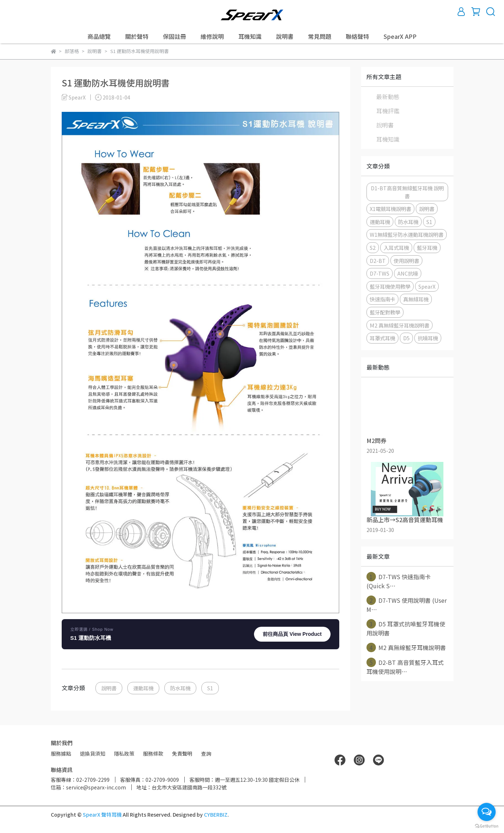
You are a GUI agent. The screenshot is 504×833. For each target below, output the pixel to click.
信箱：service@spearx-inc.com (88, 787)
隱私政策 (124, 753)
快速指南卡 (382, 299)
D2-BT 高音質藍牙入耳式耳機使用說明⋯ (405, 667)
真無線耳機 (416, 299)
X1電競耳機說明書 (390, 209)
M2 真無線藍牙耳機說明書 (399, 325)
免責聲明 (182, 753)
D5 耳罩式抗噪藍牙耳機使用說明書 (406, 628)
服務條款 (153, 753)
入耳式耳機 (396, 247)
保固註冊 (175, 36)
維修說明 (212, 36)
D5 (406, 338)
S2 (373, 247)
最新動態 (388, 97)
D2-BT (378, 261)
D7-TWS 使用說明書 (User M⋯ (407, 605)
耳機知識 (250, 36)
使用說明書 (406, 261)
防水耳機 (180, 688)
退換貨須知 (93, 753)
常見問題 (320, 36)
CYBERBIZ (216, 814)
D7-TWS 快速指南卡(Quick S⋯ (399, 581)
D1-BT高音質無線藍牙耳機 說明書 (407, 192)
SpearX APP (400, 36)
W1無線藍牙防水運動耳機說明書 (407, 234)
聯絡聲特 (357, 36)
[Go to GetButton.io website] (487, 826)
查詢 (206, 753)
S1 (210, 688)
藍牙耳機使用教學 (390, 286)
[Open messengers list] (487, 812)
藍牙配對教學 (385, 312)
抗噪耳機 (428, 338)
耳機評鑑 (388, 111)
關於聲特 (137, 36)
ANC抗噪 (408, 273)
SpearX (427, 286)
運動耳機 (143, 688)
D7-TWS (380, 273)
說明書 (285, 36)
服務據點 (61, 753)
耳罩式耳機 (382, 338)
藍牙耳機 (427, 247)
